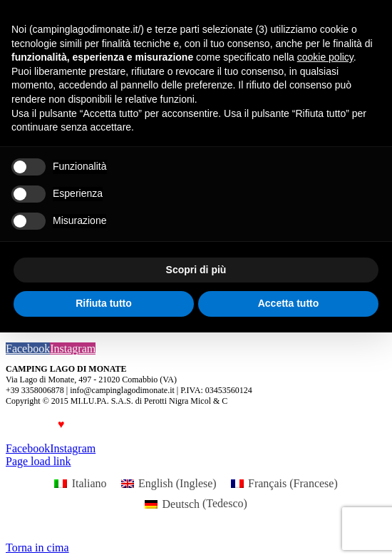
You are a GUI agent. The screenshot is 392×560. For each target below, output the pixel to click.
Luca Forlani (110, 424)
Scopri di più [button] (196, 270)
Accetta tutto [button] (289, 303)
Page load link (38, 461)
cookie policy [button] (325, 57)
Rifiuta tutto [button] (104, 303)
